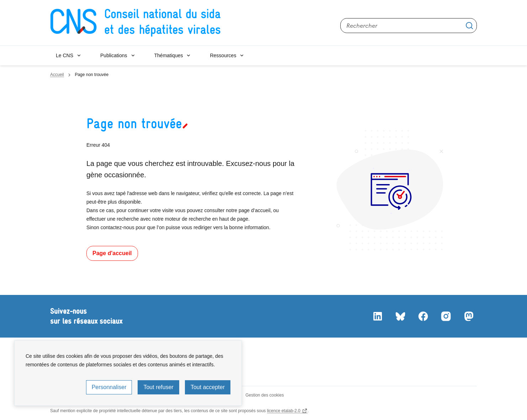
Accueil (57, 75)
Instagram (446, 316)
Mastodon (468, 316)
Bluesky (400, 316)
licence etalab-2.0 (284, 411)
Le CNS (65, 55)
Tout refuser (158, 387)
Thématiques (169, 55)
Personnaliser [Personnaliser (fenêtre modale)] (109, 387)
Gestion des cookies (265, 395)
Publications (114, 55)
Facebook (423, 316)
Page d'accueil (112, 253)
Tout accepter (208, 387)
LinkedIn (377, 316)
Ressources (223, 55)
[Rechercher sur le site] (409, 26)
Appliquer (469, 26)
